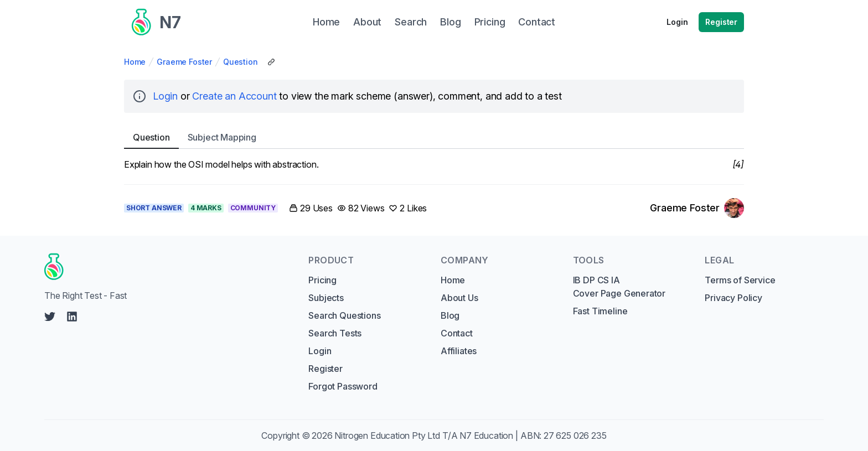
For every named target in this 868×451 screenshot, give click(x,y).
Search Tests (335, 333)
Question (241, 62)
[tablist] (434, 138)
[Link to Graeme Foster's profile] (697, 208)
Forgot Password (343, 386)
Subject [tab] (222, 137)
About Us (459, 298)
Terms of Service (740, 280)
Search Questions (344, 315)
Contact (457, 333)
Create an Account (234, 96)
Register (721, 22)
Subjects (326, 298)
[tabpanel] (434, 164)
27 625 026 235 (575, 436)
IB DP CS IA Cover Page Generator (619, 287)
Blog (450, 315)
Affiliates (459, 351)
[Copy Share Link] (271, 62)
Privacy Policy (733, 298)
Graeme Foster (184, 62)
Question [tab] (151, 137)
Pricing (322, 280)
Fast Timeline (600, 311)
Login (677, 22)
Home (135, 62)
